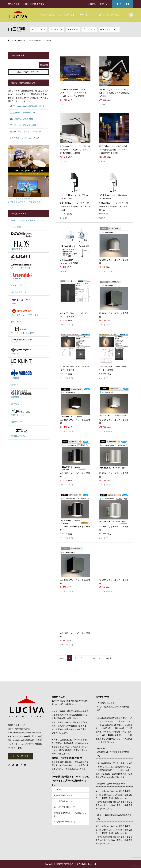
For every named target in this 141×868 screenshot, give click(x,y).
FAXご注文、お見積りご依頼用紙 (26, 132)
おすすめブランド (67, 15)
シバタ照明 (16, 227)
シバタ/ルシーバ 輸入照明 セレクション (28, 220)
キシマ (21, 301)
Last (107, 658)
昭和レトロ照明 (21, 412)
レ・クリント (21, 362)
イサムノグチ (17, 285)
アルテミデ (21, 276)
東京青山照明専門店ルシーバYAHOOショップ (70, 814)
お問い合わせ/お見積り (110, 15)
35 (94, 658)
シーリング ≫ (57, 29)
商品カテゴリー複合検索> (29, 72)
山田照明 (21, 374)
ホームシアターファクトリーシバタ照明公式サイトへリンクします (29, 174)
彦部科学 (15, 385)
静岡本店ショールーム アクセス (25, 138)
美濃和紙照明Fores (21, 432)
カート (124, 4)
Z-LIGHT (21, 257)
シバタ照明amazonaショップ (65, 822)
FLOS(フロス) (21, 245)
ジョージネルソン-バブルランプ (25, 312)
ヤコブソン (21, 341)
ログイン (104, 4)
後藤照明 (21, 394)
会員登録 (92, 4)
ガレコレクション (19, 292)
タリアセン (16, 322)
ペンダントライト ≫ (109, 29)
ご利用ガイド (87, 15)
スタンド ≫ (73, 29)
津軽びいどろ (17, 422)
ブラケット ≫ (89, 29)
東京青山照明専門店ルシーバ (65, 795)
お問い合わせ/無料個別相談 (23, 125)
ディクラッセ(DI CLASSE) (22, 330)
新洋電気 (15, 404)
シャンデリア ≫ (38, 29)
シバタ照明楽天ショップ (63, 801)
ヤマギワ (21, 351)
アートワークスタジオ (21, 267)
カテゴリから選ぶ (46, 15)
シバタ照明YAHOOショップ (64, 807)
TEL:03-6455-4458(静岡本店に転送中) (28, 106)
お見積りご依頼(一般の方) (22, 113)
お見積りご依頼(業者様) (21, 119)
